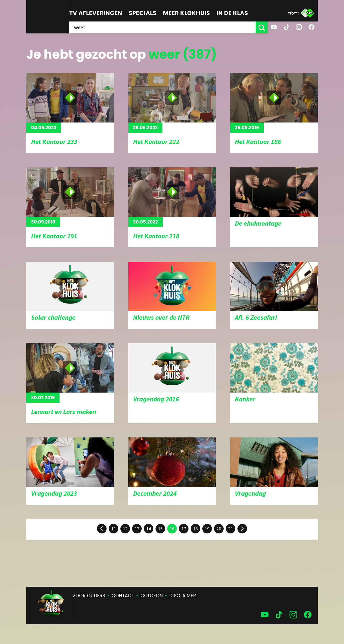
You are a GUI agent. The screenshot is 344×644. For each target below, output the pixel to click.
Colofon (152, 596)
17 (184, 529)
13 (137, 529)
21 (231, 529)
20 (219, 529)
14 (149, 529)
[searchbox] (162, 27)
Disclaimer (183, 596)
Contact (123, 596)
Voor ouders (89, 596)
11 (113, 529)
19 (207, 529)
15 (160, 529)
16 (172, 529)
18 (195, 529)
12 (125, 529)
